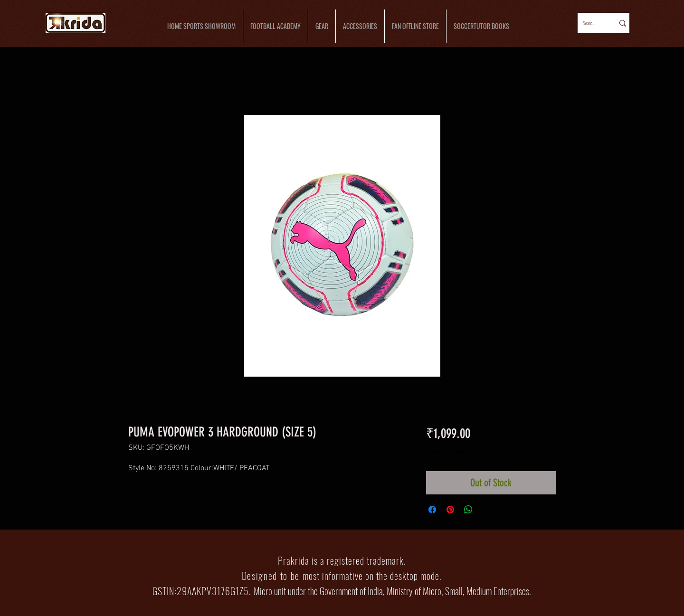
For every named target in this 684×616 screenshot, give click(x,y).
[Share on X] (486, 510)
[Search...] (589, 23)
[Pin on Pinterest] (450, 510)
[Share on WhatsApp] (468, 510)
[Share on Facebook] (432, 510)
